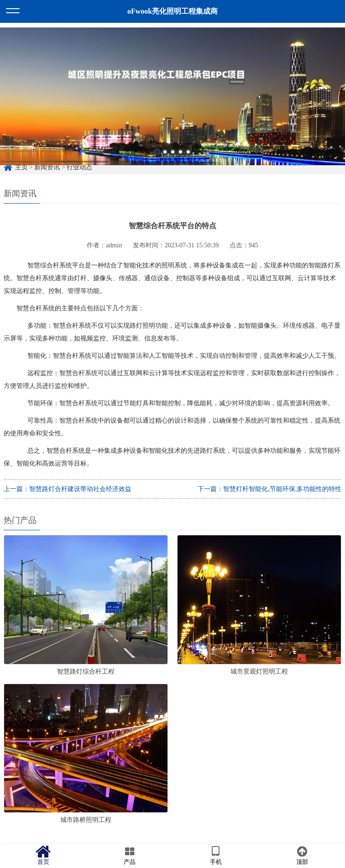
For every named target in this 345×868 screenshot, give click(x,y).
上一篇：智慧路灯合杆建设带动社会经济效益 (68, 489)
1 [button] (157, 158)
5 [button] (188, 158)
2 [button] (165, 158)
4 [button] (180, 158)
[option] (172, 103)
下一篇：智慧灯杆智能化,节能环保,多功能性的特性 (269, 489)
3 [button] (173, 158)
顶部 (302, 856)
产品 (129, 856)
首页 (43, 856)
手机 (216, 856)
